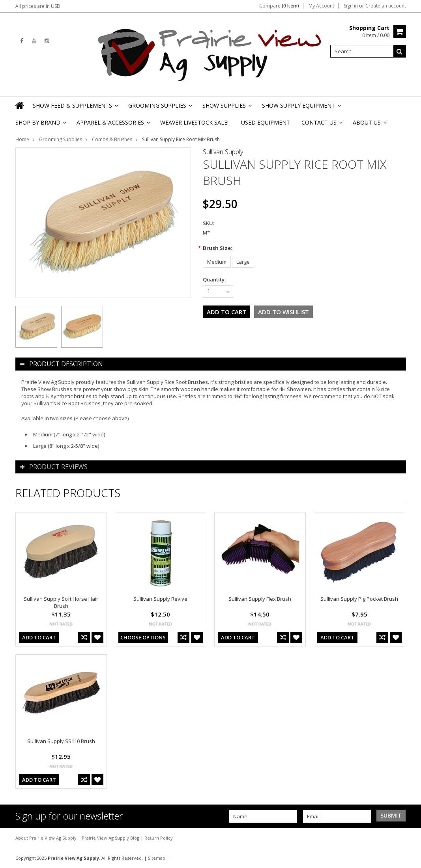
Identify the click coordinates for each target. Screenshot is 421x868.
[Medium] (217, 262)
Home (22, 139)
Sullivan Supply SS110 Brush (61, 741)
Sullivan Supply (223, 152)
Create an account (386, 6)
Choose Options (143, 637)
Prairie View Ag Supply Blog (111, 838)
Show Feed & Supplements (75, 108)
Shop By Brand (40, 125)
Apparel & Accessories (113, 125)
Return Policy (159, 838)
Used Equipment (266, 122)
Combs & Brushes (112, 139)
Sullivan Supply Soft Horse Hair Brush (61, 602)
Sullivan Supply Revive (160, 599)
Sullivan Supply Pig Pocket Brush (359, 599)
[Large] (243, 262)
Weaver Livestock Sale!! (195, 122)
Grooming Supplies (160, 108)
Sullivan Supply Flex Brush (260, 599)
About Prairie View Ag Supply (47, 838)
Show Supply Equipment (301, 108)
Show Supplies (226, 108)
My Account (321, 6)
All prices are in (38, 6)
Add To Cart (39, 637)
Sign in (351, 6)
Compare (279, 6)
